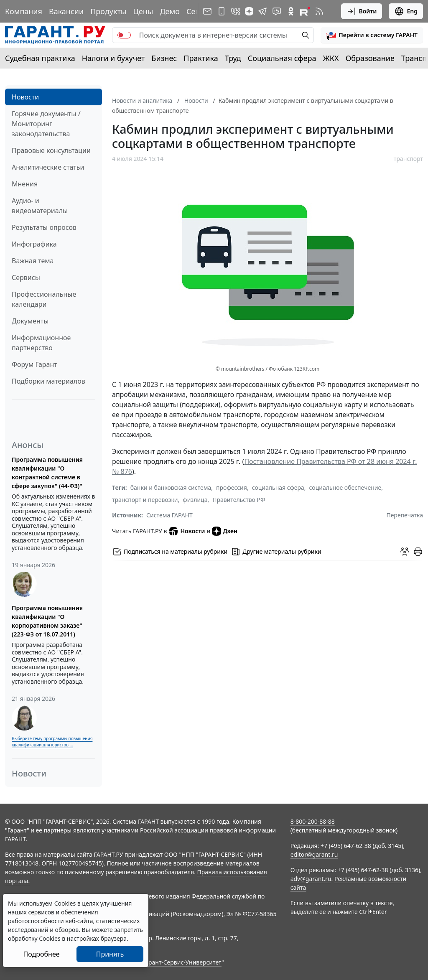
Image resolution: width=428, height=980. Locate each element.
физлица (195, 500)
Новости (25, 97)
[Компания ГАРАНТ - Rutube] (305, 11)
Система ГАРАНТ (169, 515)
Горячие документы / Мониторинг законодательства (46, 124)
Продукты (108, 11)
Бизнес (164, 58)
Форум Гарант (34, 364)
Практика (201, 58)
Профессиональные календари (44, 299)
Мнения (25, 184)
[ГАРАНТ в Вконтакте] (236, 11)
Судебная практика (40, 58)
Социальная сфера (282, 58)
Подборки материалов (48, 381)
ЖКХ (331, 58)
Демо (170, 11)
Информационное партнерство (41, 343)
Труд (233, 58)
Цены (143, 11)
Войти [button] (362, 11)
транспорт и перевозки (145, 500)
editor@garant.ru (314, 854)
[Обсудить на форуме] (405, 552)
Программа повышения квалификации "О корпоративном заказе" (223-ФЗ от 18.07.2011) (47, 621)
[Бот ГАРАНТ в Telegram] (277, 11)
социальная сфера (278, 487)
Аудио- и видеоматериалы (40, 206)
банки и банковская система (171, 487)
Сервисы (26, 277)
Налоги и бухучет (113, 58)
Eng (406, 11)
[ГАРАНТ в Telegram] (262, 11)
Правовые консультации (51, 150)
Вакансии (66, 11)
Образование (370, 58)
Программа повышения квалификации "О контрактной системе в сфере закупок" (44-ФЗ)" (47, 473)
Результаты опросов (44, 227)
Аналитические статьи (48, 167)
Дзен (225, 531)
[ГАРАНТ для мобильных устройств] (222, 11)
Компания (24, 11)
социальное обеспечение (345, 487)
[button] (372, 35)
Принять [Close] (110, 954)
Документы (30, 321)
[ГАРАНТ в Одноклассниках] (291, 11)
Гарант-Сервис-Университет (182, 962)
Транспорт (408, 159)
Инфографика (34, 244)
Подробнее (41, 954)
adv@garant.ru (311, 879)
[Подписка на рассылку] (207, 11)
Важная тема (33, 261)
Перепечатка (405, 515)
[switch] (124, 35)
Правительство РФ (239, 500)
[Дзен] (249, 11)
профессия (232, 487)
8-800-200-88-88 (313, 821)
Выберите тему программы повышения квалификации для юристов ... (52, 742)
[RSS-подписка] (319, 11)
